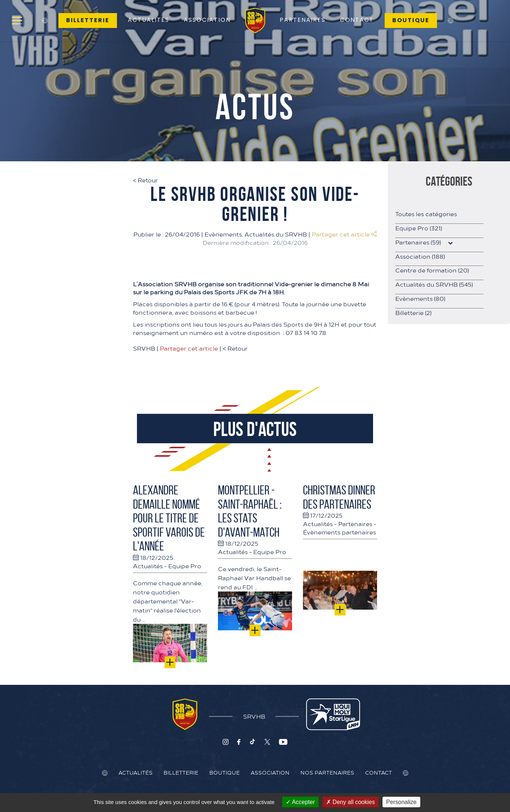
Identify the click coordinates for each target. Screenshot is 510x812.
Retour (145, 180)
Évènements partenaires (339, 532)
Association (207, 20)
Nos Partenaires (327, 772)
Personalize (401, 802)
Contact (357, 20)
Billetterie (88, 20)
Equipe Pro (185, 566)
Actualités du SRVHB (276, 234)
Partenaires (303, 20)
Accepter (300, 802)
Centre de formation (432, 270)
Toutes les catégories (426, 214)
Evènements (223, 234)
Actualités (149, 20)
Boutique (411, 20)
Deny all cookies (351, 802)
